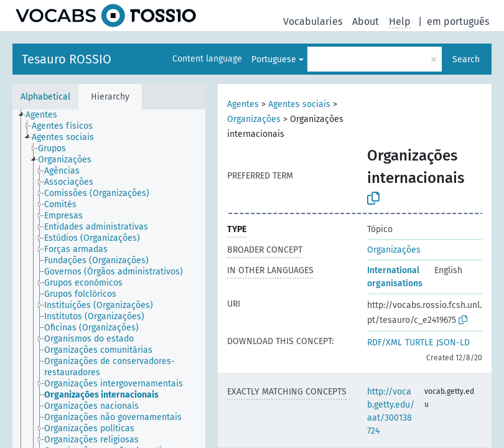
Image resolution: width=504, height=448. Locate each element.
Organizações (254, 119)
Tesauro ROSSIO (67, 59)
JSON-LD (453, 343)
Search (466, 59)
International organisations (395, 277)
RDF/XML (385, 343)
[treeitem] (47, 115)
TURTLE (419, 343)
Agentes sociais (299, 104)
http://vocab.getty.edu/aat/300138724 (391, 411)
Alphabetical (45, 97)
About (366, 21)
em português (458, 21)
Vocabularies (313, 21)
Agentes (243, 104)
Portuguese (274, 59)
